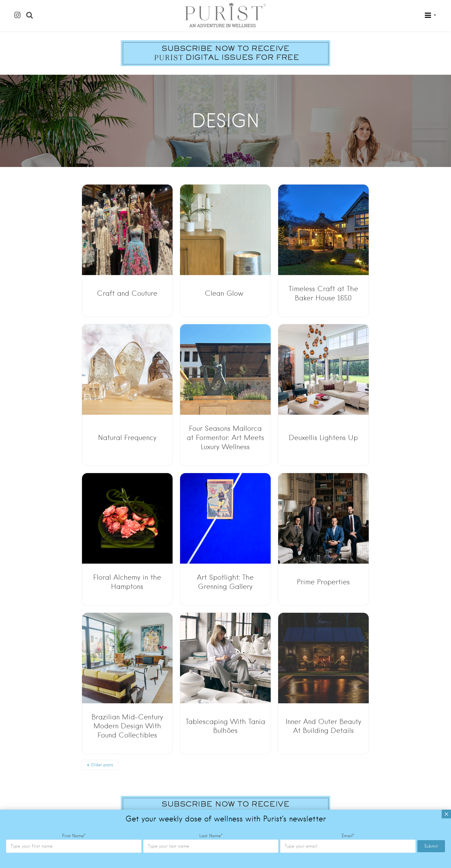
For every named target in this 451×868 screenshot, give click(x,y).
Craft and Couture (127, 293)
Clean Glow (225, 293)
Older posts (102, 765)
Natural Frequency (127, 438)
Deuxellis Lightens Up (323, 438)
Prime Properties (323, 582)
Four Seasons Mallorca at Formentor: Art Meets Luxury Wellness (225, 438)
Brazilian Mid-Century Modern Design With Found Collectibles (127, 726)
